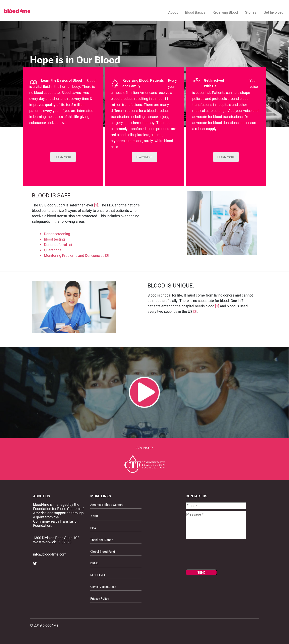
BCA (93, 528)
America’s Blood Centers (107, 505)
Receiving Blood (225, 12)
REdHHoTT (98, 575)
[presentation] (216, 556)
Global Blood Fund (103, 552)
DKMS (94, 563)
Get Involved (273, 12)
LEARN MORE (63, 157)
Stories (251, 12)
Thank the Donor (101, 540)
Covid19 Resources (103, 587)
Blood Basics (195, 12)
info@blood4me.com (50, 554)
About (173, 12)
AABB (94, 516)
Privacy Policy (100, 598)
